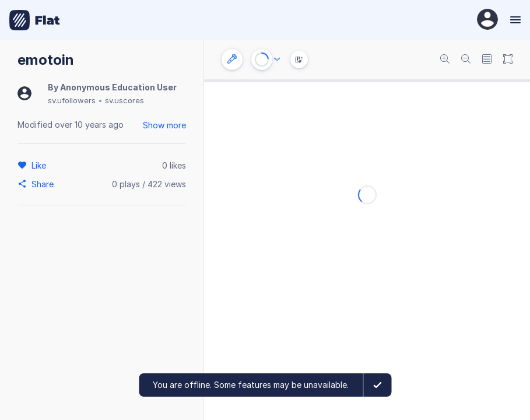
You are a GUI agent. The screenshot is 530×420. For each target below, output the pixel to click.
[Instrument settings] (232, 60)
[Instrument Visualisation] (299, 60)
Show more (164, 125)
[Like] (41, 165)
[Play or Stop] (262, 60)
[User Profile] (487, 20)
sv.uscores (124, 100)
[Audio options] (277, 60)
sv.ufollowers (72, 100)
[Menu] (514, 20)
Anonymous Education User (118, 87)
